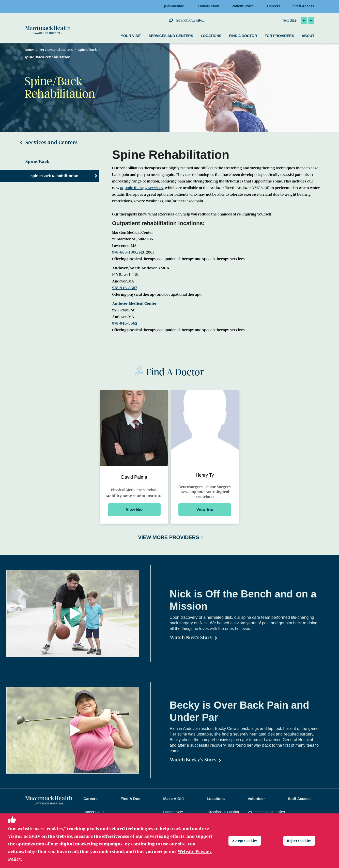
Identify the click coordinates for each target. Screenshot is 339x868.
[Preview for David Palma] (134, 457)
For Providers (279, 36)
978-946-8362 (125, 323)
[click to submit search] (171, 20)
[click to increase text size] (304, 21)
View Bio (134, 510)
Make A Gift (173, 799)
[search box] (224, 20)
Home (29, 49)
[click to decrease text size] (311, 21)
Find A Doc (130, 799)
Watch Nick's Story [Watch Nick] (191, 638)
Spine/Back (88, 49)
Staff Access (304, 6)
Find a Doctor (243, 36)
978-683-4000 (125, 252)
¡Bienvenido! (176, 6)
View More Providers (168, 537)
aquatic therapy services (142, 188)
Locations (211, 36)
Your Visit (131, 36)
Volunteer (256, 799)
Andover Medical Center (135, 304)
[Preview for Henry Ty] (205, 457)
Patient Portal (244, 6)
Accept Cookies (248, 841)
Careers (275, 6)
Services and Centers (171, 36)
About (308, 36)
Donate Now (210, 6)
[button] (75, 613)
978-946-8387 (125, 288)
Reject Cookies (302, 841)
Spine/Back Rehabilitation (55, 176)
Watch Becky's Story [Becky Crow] (193, 760)
